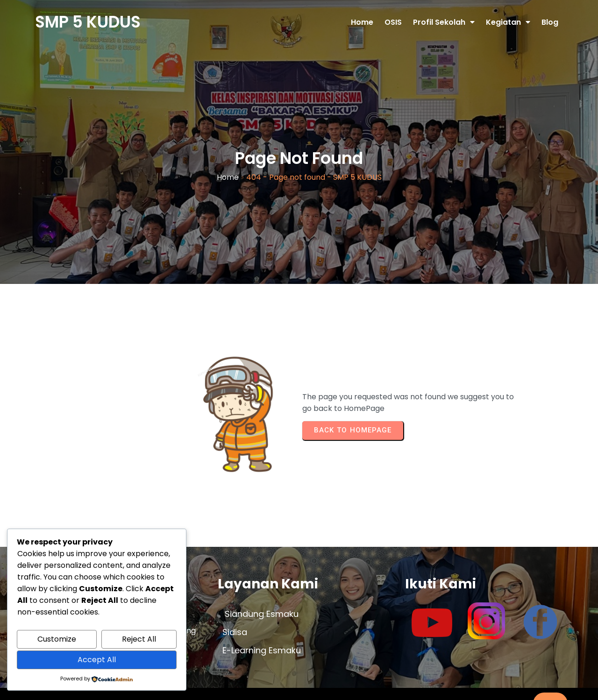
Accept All (97, 660)
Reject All (139, 639)
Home (228, 170)
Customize (57, 639)
